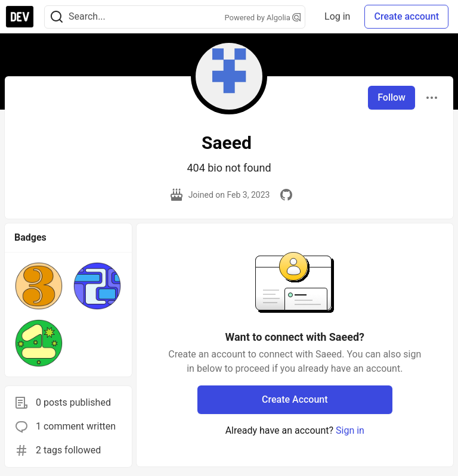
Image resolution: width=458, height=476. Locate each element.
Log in (337, 16)
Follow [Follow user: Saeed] (392, 97)
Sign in (350, 430)
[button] (39, 286)
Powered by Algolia (263, 18)
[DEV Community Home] (20, 17)
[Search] (57, 17)
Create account (406, 16)
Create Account (295, 399)
